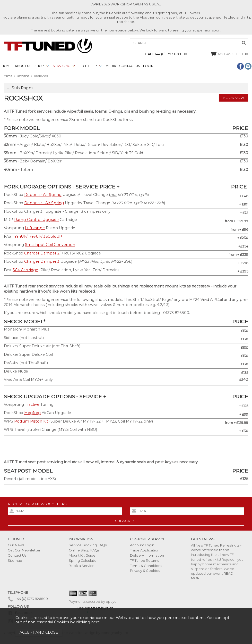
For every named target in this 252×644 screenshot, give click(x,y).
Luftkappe (35, 228)
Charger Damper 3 (42, 261)
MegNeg (32, 413)
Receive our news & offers (37, 504)
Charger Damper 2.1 (43, 253)
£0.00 (229, 54)
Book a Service (82, 566)
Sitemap (15, 560)
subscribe (126, 521)
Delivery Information (147, 555)
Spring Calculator (83, 560)
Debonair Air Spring (43, 195)
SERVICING (62, 66)
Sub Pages (22, 88)
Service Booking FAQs (88, 545)
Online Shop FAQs (84, 550)
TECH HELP (88, 66)
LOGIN (148, 66)
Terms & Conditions (146, 566)
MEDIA (111, 66)
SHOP (39, 66)
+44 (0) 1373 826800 (28, 599)
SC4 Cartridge (25, 270)
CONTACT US (130, 66)
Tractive (32, 404)
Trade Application (145, 550)
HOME (7, 66)
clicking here (88, 622)
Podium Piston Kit (31, 421)
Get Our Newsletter (24, 550)
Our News (16, 545)
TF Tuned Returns (144, 560)
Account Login (142, 545)
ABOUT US (23, 66)
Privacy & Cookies (145, 571)
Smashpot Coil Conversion (50, 245)
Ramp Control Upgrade (36, 220)
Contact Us (17, 555)
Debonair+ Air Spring (44, 203)
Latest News (203, 539)
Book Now (233, 98)
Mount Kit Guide (82, 555)
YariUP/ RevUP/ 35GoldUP (38, 236)
